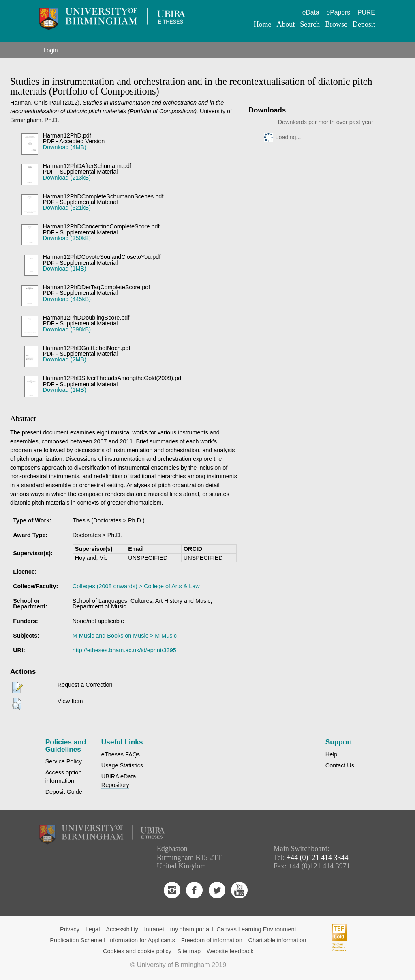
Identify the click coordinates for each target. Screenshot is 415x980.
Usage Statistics (122, 765)
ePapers (339, 12)
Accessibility (122, 929)
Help (332, 754)
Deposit (364, 24)
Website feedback (230, 951)
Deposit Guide (64, 792)
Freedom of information (212, 940)
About (286, 24)
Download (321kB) (67, 208)
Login (50, 50)
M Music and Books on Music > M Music (125, 636)
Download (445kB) (67, 299)
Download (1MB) (65, 269)
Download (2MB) (65, 359)
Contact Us (340, 765)
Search (310, 24)
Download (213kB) (67, 178)
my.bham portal (190, 929)
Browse (336, 24)
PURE (366, 12)
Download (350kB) (67, 238)
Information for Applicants (142, 940)
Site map (189, 951)
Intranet (154, 929)
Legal (93, 929)
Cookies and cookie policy (137, 951)
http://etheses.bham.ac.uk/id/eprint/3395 (124, 650)
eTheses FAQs (121, 754)
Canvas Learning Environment (256, 929)
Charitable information (277, 940)
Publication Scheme (76, 940)
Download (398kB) (67, 329)
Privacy (70, 929)
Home (263, 24)
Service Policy (64, 761)
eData (311, 12)
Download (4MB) (65, 147)
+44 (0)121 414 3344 (318, 857)
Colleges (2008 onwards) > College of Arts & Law (136, 586)
